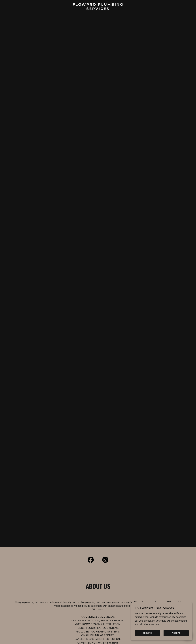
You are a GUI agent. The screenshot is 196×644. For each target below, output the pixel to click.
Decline (147, 635)
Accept (176, 635)
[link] (98, 9)
